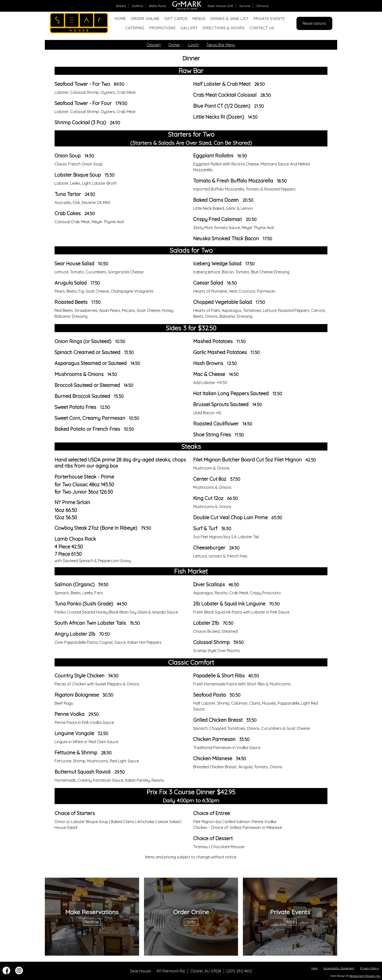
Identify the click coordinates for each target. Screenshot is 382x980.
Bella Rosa (158, 6)
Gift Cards (176, 19)
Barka (121, 6)
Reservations (314, 23)
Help (314, 968)
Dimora (263, 6)
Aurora (245, 6)
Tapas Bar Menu (221, 45)
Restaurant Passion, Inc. (365, 976)
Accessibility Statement (339, 968)
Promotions (162, 28)
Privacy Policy (369, 968)
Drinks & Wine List (230, 19)
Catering (135, 28)
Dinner (174, 45)
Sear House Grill (220, 6)
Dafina (137, 6)
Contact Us (262, 28)
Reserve (92, 922)
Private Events (269, 19)
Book (290, 922)
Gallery (189, 28)
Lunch (193, 45)
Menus (199, 19)
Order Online (145, 19)
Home (120, 19)
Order (191, 922)
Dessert (154, 45)
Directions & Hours (224, 28)
